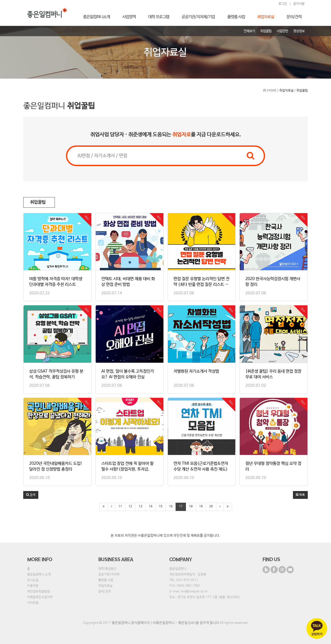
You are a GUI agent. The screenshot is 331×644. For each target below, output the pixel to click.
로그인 (283, 4)
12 (130, 507)
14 (151, 507)
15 (161, 507)
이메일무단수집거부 (40, 597)
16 (171, 507)
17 (181, 507)
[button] (31, 495)
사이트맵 (33, 603)
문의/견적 (105, 592)
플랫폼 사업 (106, 580)
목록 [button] (300, 495)
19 (201, 507)
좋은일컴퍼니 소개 (39, 575)
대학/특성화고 (107, 569)
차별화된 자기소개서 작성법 (196, 371)
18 (191, 507)
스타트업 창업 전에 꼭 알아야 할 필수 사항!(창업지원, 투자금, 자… (127, 469)
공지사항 (299, 4)
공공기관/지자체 (109, 575)
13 (140, 507)
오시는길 (33, 580)
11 (120, 507)
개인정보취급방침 (39, 592)
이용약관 (33, 586)
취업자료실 (105, 586)
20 (211, 507)
